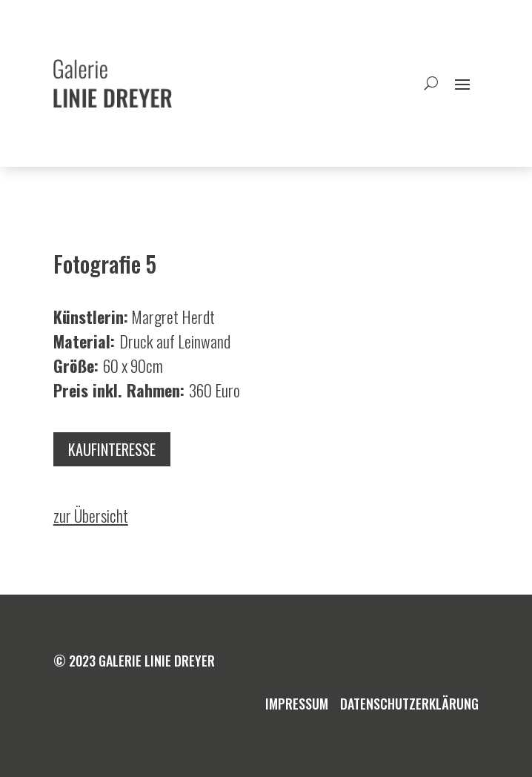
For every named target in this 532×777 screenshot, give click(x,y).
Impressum (297, 704)
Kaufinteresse (112, 449)
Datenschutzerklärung (409, 704)
